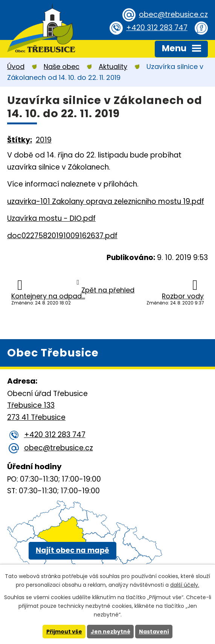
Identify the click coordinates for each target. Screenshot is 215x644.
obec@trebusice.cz (173, 15)
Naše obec (62, 67)
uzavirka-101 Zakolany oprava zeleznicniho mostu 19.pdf (106, 201)
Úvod (16, 67)
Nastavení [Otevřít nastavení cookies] (154, 632)
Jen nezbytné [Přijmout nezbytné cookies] (111, 632)
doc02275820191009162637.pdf (62, 236)
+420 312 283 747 (157, 28)
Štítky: (20, 140)
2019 (44, 140)
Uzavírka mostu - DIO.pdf (51, 218)
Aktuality (113, 67)
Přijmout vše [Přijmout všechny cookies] (64, 632)
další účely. (185, 585)
